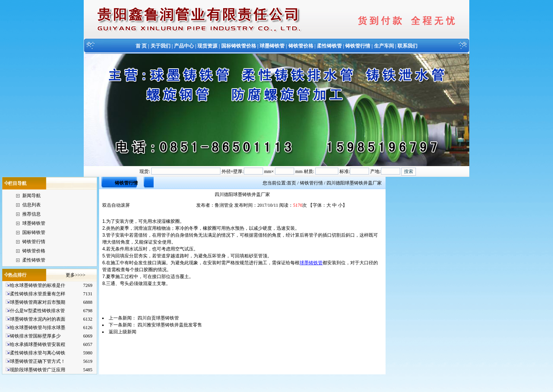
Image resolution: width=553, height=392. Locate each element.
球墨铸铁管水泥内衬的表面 (38, 319)
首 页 (141, 46)
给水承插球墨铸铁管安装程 (38, 344)
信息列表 (31, 205)
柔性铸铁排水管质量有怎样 (38, 294)
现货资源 (207, 46)
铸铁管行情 (358, 46)
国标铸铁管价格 (239, 46)
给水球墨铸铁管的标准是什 (38, 285)
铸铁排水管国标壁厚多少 (35, 336)
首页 (291, 183)
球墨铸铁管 (272, 46)
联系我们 (407, 46)
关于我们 (161, 46)
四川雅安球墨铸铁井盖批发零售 (170, 325)
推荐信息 (31, 214)
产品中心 (184, 46)
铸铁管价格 (301, 46)
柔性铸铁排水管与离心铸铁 (38, 353)
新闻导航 (31, 196)
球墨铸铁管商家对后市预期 (38, 302)
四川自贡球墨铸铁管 (158, 318)
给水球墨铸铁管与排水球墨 (38, 328)
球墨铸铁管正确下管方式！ (38, 361)
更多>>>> (75, 275)
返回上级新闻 (123, 332)
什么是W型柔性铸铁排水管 (37, 311)
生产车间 (384, 46)
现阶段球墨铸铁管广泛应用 (38, 370)
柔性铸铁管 (329, 46)
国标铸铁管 (34, 232)
